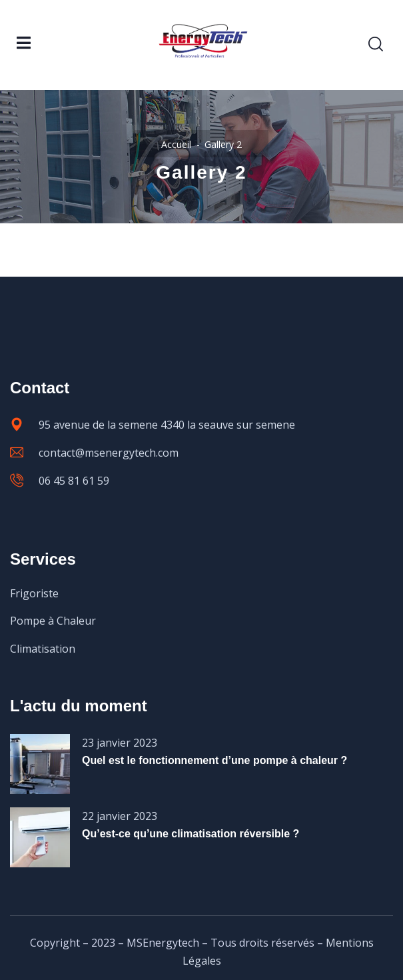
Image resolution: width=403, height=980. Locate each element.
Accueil (176, 144)
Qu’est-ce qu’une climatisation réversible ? (191, 834)
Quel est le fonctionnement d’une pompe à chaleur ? (214, 760)
